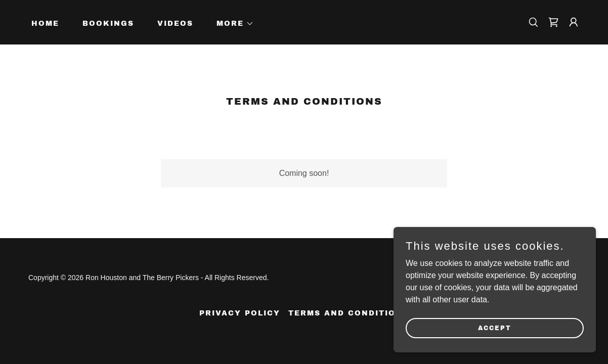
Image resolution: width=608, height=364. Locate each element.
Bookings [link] (108, 24)
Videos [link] (175, 24)
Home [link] (45, 24)
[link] (553, 22)
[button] (232, 24)
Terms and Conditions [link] (349, 313)
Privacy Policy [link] (240, 313)
